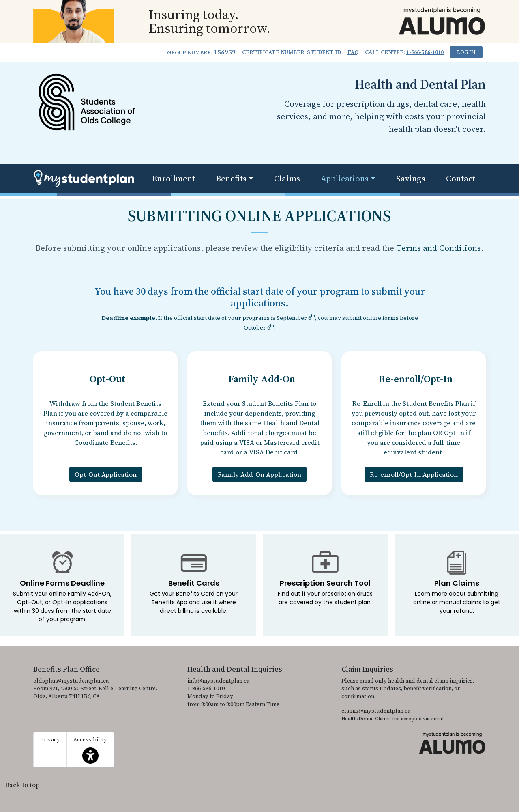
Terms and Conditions (439, 248)
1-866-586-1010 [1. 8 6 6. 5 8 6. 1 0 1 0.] (425, 52)
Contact (461, 178)
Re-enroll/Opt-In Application (414, 474)
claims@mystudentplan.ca (376, 711)
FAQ (353, 52)
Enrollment (173, 178)
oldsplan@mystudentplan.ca (71, 681)
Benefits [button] (231, 178)
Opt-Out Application (106, 474)
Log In (466, 52)
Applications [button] (345, 178)
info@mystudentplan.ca (218, 681)
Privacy (50, 740)
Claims (287, 178)
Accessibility (90, 750)
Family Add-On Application (259, 474)
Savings (411, 178)
